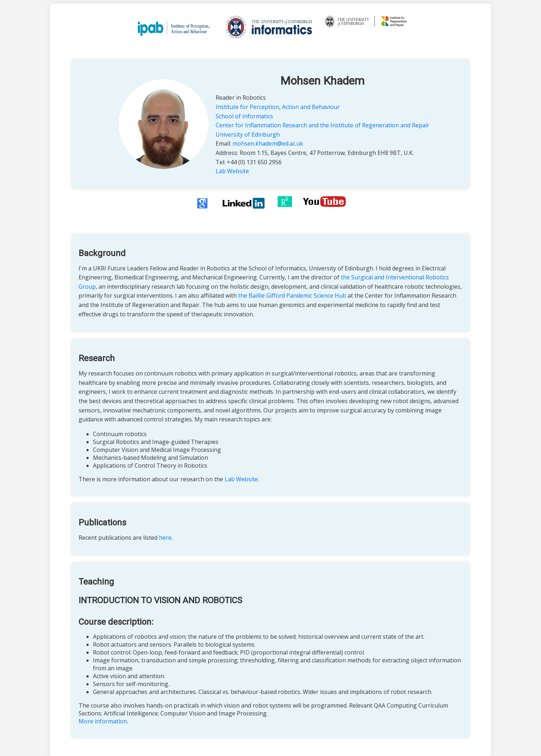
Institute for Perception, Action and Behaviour (278, 107)
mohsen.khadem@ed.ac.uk (268, 143)
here (165, 538)
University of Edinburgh (248, 134)
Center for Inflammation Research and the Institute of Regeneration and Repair (323, 125)
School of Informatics (244, 116)
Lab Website (232, 171)
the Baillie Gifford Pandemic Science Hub (292, 296)
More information (103, 721)
